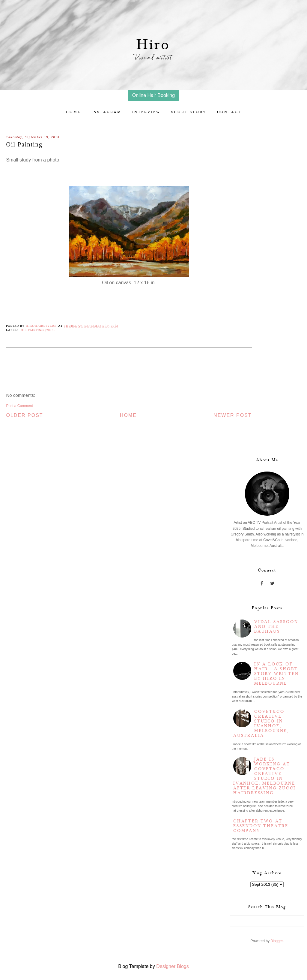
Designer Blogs (173, 966)
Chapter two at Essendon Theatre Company (261, 826)
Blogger (277, 941)
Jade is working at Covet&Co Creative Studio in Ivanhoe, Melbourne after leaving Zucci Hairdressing (265, 776)
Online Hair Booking (153, 95)
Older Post (24, 415)
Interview (146, 112)
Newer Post (233, 415)
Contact (229, 112)
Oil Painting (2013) (38, 330)
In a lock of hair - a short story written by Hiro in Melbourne (276, 674)
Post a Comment (19, 406)
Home (73, 112)
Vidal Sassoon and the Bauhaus (276, 627)
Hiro (153, 45)
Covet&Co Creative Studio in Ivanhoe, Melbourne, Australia (261, 724)
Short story (189, 112)
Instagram (106, 112)
